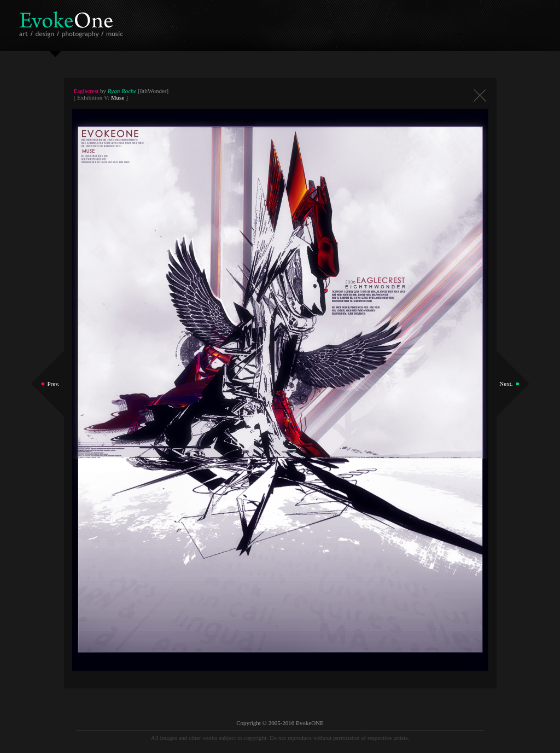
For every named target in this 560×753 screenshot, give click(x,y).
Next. (506, 384)
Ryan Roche (122, 91)
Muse (118, 97)
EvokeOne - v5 (73, 22)
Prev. (54, 384)
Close (480, 95)
